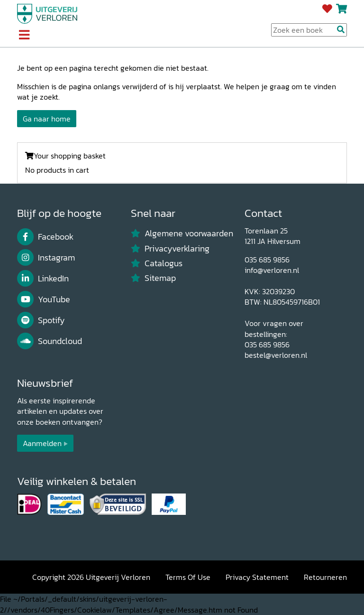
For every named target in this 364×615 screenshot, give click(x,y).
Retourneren (325, 577)
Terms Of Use (188, 577)
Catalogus (157, 263)
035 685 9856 (267, 260)
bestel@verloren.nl (276, 355)
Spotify (41, 320)
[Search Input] (309, 30)
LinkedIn (43, 279)
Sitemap (153, 278)
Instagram (46, 258)
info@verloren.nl (272, 270)
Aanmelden (42, 443)
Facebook (45, 237)
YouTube (44, 299)
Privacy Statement (257, 577)
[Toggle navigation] (24, 36)
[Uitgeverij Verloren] (47, 13)
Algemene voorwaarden (182, 233)
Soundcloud (50, 341)
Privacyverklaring (170, 249)
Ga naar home (47, 119)
